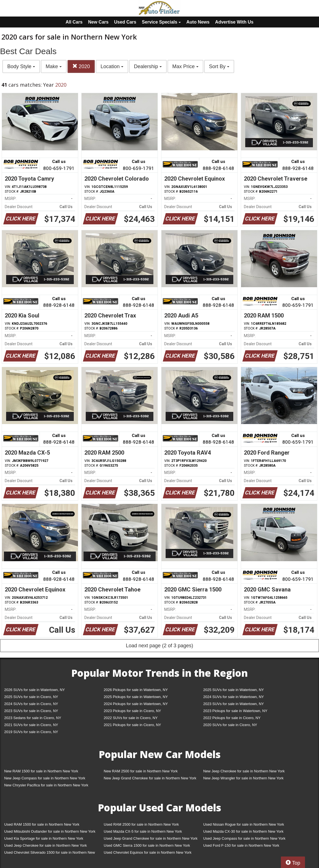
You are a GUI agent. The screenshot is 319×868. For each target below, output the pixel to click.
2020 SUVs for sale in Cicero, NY (230, 725)
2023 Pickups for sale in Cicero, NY (132, 711)
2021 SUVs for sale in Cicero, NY (31, 725)
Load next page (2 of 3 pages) (159, 646)
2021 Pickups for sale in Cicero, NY (132, 725)
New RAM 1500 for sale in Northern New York (41, 771)
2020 (81, 66)
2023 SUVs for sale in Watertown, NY (234, 704)
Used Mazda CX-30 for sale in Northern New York (243, 831)
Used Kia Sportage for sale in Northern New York (44, 838)
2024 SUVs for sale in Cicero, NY (31, 704)
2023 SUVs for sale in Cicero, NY (31, 711)
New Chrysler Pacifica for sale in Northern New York (46, 785)
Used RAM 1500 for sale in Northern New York (42, 824)
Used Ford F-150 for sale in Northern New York (241, 845)
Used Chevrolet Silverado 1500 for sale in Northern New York (50, 854)
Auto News (198, 22)
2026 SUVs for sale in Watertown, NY (34, 690)
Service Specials (161, 22)
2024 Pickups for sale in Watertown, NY (136, 704)
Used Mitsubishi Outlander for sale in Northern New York (50, 831)
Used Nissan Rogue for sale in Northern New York (244, 824)
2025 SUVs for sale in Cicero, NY (31, 697)
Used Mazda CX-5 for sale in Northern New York (143, 831)
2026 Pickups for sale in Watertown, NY (136, 690)
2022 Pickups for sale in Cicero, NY (232, 718)
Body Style (21, 66)
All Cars (74, 22)
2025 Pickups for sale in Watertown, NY (136, 697)
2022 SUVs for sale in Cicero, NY (131, 718)
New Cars (98, 22)
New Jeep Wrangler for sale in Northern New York (243, 778)
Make (54, 66)
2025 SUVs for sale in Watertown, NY (234, 690)
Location (112, 66)
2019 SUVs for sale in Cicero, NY (31, 732)
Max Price (185, 66)
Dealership (148, 66)
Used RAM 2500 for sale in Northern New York (141, 824)
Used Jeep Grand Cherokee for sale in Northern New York (151, 838)
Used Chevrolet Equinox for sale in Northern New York (148, 852)
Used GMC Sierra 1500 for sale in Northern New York (147, 845)
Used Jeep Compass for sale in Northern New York (244, 838)
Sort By (219, 66)
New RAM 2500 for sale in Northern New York (141, 771)
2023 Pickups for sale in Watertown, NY (235, 711)
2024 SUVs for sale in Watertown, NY (234, 697)
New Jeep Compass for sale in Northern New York (45, 778)
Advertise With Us (234, 22)
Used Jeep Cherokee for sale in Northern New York (46, 845)
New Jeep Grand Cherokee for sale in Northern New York (150, 778)
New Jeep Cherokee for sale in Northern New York (244, 771)
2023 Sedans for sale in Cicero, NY (33, 718)
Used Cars (125, 22)
